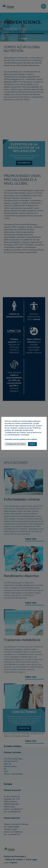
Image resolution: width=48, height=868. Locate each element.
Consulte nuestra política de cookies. (21, 439)
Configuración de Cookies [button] (16, 444)
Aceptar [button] (32, 444)
